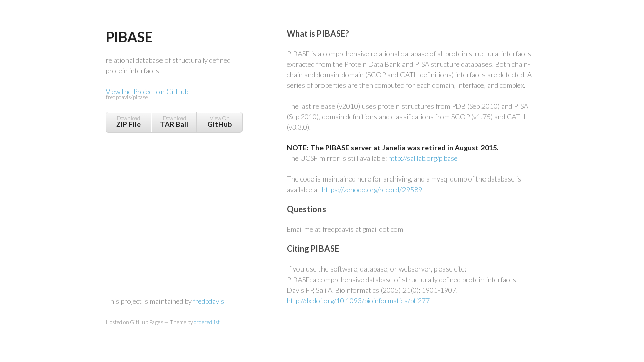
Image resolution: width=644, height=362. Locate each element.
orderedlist (207, 322)
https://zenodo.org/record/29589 (372, 189)
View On (220, 121)
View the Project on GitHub (174, 94)
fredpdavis (209, 301)
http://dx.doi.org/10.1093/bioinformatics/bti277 (358, 300)
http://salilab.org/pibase (423, 158)
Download (129, 121)
